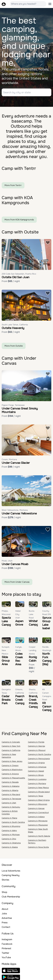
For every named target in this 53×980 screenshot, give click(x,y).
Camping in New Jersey (12, 761)
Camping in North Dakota (39, 836)
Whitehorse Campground (37, 623)
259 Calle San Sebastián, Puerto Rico (19, 274)
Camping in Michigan (11, 835)
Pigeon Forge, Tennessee (13, 405)
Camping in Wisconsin (38, 804)
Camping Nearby (11, 875)
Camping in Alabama (11, 786)
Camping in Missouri (37, 750)
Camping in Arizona (10, 774)
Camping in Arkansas (37, 767)
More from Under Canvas (17, 582)
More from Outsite (14, 346)
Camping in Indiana (36, 817)
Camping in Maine (9, 818)
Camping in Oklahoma (11, 843)
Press (5, 923)
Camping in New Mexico (38, 788)
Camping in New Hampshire (9, 756)
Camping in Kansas (36, 808)
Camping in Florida (36, 742)
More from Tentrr (13, 185)
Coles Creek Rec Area (19, 659)
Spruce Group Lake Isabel (47, 623)
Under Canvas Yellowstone (19, 513)
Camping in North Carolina (40, 754)
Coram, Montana (9, 459)
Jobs (4, 914)
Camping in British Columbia (10, 812)
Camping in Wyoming (11, 826)
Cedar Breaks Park (6, 700)
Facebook (7, 944)
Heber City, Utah (18, 614)
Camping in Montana (37, 784)
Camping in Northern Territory (37, 842)
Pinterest (6, 948)
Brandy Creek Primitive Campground (37, 702)
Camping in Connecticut (38, 812)
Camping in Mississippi (38, 825)
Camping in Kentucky (11, 807)
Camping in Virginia (36, 763)
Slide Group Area (6, 661)
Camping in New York (11, 746)
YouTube (6, 957)
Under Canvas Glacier (16, 463)
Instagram (7, 939)
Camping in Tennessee (11, 799)
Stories (5, 880)
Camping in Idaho (9, 831)
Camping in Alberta (10, 790)
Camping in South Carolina (13, 822)
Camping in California (11, 750)
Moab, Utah (7, 561)
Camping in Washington (12, 770)
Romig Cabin (33, 659)
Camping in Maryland (11, 794)
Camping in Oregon (10, 765)
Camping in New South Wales (38, 831)
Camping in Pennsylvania (39, 759)
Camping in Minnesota (38, 821)
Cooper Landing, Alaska (33, 650)
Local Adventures (11, 871)
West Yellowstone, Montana (15, 510)
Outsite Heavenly (13, 328)
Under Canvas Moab (15, 564)
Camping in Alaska (10, 847)
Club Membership (11, 897)
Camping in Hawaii (36, 771)
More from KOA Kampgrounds (19, 220)
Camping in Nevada (10, 782)
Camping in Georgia (36, 746)
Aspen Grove (19, 623)
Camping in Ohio (9, 839)
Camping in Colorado (11, 742)
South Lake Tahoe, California (15, 325)
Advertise (7, 918)
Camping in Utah (9, 803)
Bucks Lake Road (32, 614)
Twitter (5, 953)
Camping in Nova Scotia (38, 847)
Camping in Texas (36, 796)
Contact (6, 927)
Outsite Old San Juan (16, 277)
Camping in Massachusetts (13, 778)
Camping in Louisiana (37, 779)
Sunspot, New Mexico (6, 650)
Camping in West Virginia (39, 800)
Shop (4, 892)
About (5, 909)
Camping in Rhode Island (39, 792)
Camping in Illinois (36, 775)
